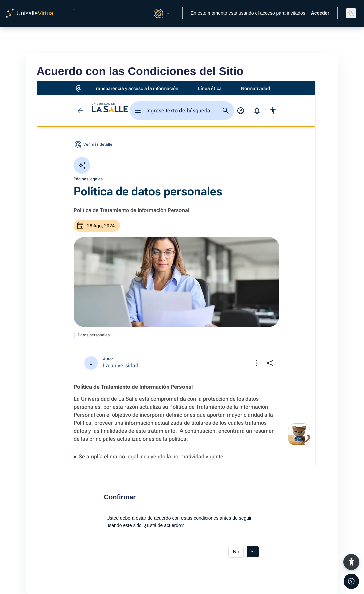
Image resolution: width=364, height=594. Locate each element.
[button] (161, 13)
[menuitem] (75, 9)
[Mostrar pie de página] (351, 581)
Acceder (320, 13)
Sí (253, 551)
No (236, 551)
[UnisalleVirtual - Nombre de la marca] (30, 13)
